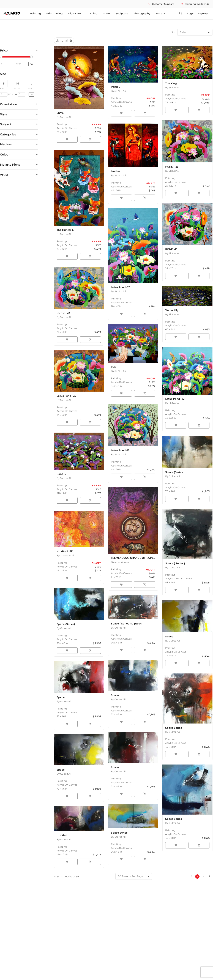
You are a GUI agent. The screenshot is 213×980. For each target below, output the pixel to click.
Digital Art (75, 13)
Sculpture (122, 13)
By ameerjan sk (66, 555)
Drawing (92, 13)
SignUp (203, 13)
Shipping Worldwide (195, 4)
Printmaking (54, 13)
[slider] (2, 57)
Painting (35, 13)
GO (31, 64)
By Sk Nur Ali (64, 117)
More (161, 13)
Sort (174, 32)
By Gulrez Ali (173, 476)
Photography (142, 13)
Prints (107, 13)
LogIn (191, 13)
